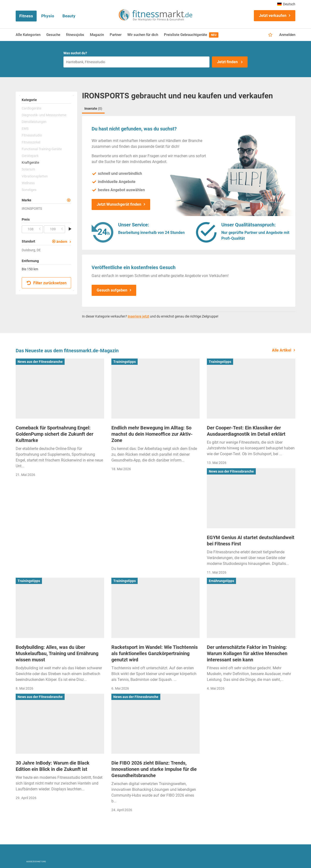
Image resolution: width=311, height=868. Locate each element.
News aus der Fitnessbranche (40, 362)
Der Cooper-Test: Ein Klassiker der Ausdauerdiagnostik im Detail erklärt (246, 431)
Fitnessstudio (32, 135)
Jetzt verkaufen (273, 16)
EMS (25, 129)
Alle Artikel (282, 350)
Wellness (28, 183)
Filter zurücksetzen (47, 283)
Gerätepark (30, 156)
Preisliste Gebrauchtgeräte (191, 35)
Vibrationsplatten (35, 176)
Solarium (28, 169)
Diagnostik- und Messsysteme (44, 115)
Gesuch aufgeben (112, 290)
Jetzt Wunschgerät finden (119, 204)
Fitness (26, 16)
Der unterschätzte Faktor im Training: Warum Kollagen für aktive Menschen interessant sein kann (247, 653)
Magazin (97, 35)
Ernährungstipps (221, 581)
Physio (48, 16)
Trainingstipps (125, 362)
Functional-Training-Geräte (42, 149)
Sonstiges (29, 190)
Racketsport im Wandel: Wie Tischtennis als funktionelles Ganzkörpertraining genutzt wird (155, 653)
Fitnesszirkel (31, 142)
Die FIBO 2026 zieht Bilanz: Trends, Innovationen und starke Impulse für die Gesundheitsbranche (154, 769)
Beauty (69, 16)
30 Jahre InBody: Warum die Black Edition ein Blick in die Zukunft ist (53, 766)
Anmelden (287, 35)
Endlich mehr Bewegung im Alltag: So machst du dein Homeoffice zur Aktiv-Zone (152, 434)
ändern (62, 242)
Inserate (93, 108)
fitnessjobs (75, 35)
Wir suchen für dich (143, 35)
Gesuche (53, 35)
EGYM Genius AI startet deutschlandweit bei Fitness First (251, 541)
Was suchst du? (75, 53)
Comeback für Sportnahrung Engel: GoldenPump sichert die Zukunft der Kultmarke (54, 434)
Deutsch (286, 4)
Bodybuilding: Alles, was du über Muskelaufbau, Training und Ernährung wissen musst (57, 653)
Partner (116, 35)
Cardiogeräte (31, 108)
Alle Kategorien (28, 35)
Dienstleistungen (34, 122)
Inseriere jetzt (139, 316)
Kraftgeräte (30, 163)
